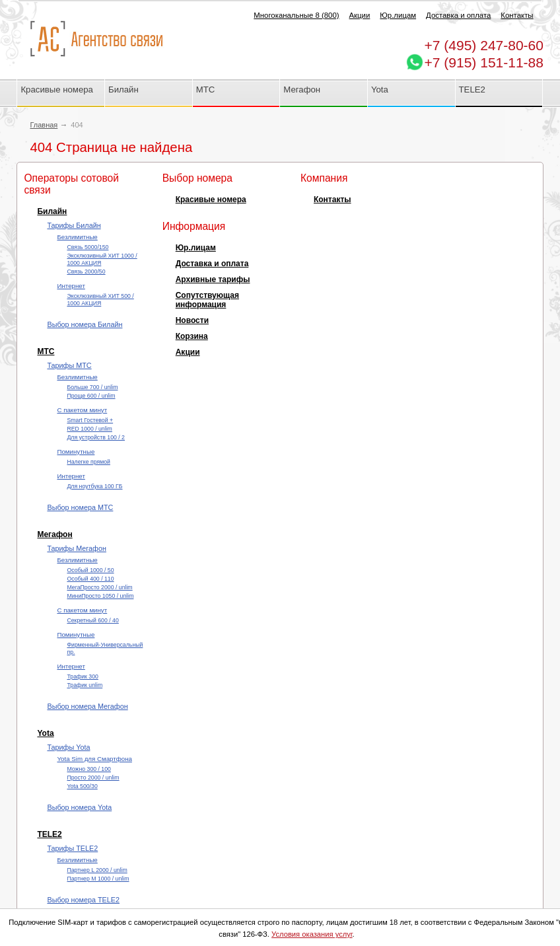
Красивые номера (58, 90)
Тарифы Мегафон (76, 548)
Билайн (123, 90)
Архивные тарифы (213, 279)
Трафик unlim (85, 685)
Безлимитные (77, 237)
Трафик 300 (82, 676)
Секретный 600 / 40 (92, 620)
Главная (44, 125)
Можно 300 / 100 (89, 769)
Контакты (517, 15)
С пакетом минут (82, 410)
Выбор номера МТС (80, 507)
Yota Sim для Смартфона (94, 759)
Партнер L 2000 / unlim (97, 870)
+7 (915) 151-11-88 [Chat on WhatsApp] (484, 62)
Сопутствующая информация (207, 300)
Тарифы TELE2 (72, 848)
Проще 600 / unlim (91, 396)
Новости (192, 320)
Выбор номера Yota (79, 807)
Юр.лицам (398, 15)
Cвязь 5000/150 (87, 247)
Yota (380, 90)
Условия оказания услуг (312, 934)
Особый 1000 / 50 (90, 570)
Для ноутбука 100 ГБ (94, 486)
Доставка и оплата (458, 15)
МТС (206, 90)
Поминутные (76, 452)
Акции (360, 15)
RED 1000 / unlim (89, 429)
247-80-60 (484, 45)
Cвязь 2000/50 (86, 272)
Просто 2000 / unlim (93, 778)
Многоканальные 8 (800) (296, 15)
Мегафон (302, 90)
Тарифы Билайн (74, 225)
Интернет (71, 286)
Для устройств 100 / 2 (96, 437)
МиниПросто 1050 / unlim (100, 596)
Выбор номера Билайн (85, 324)
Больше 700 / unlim (92, 387)
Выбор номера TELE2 (83, 900)
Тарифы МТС (69, 365)
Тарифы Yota (68, 747)
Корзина (192, 336)
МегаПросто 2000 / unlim (99, 587)
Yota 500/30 (82, 786)
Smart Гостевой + (90, 420)
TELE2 (472, 90)
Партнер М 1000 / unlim (98, 879)
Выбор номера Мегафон (87, 706)
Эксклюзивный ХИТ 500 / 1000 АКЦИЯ (100, 300)
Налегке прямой (88, 462)
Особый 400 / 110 (90, 579)
